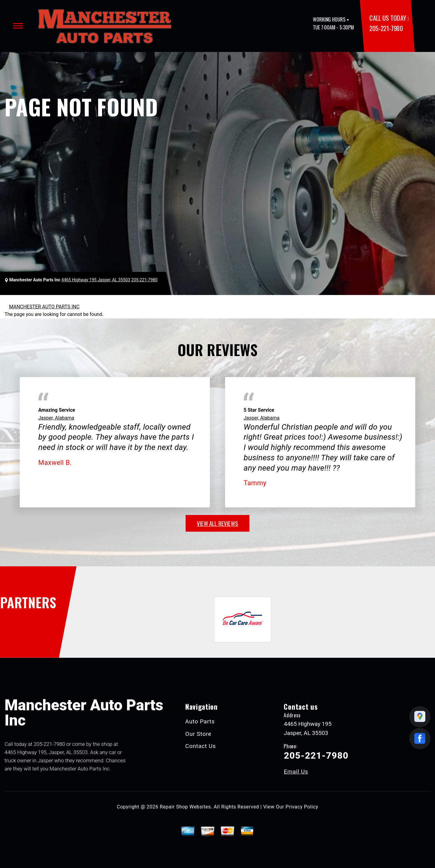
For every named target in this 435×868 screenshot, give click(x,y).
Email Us (296, 772)
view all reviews (217, 523)
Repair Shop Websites (185, 807)
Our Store (198, 734)
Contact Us (201, 746)
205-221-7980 (386, 28)
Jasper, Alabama (56, 418)
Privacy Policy (302, 807)
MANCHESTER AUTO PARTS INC (44, 307)
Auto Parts (200, 721)
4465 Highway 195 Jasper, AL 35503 (96, 280)
